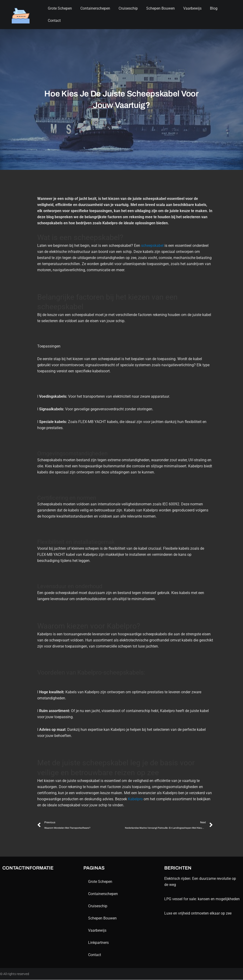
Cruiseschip (128, 8)
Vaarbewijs (192, 8)
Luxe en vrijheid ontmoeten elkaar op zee (198, 913)
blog (214, 8)
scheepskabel (152, 246)
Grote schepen (60, 8)
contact (54, 21)
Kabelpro (135, 799)
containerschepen (95, 8)
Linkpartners (98, 943)
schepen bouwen (161, 8)
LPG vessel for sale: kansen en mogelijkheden (202, 899)
